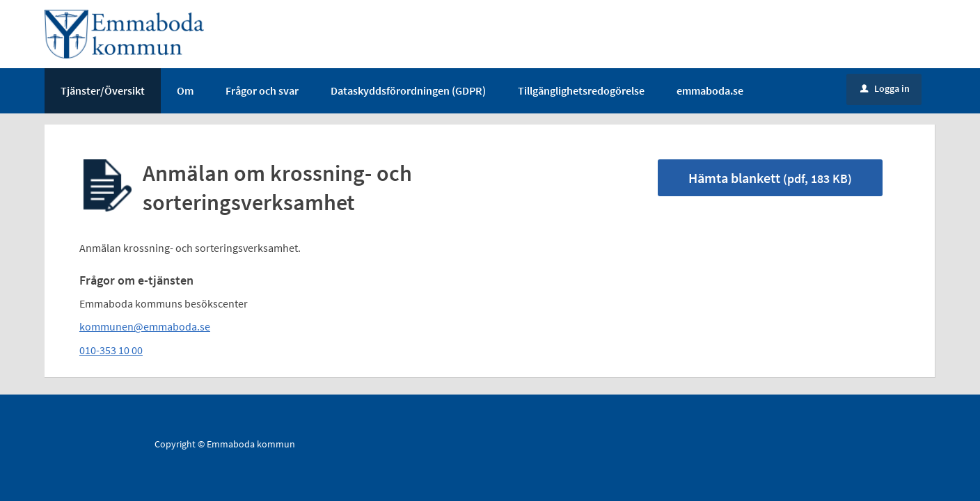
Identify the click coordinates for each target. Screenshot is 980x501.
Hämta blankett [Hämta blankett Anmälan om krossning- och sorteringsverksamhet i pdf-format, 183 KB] (770, 178)
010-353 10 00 (111, 350)
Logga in (885, 88)
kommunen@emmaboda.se (145, 326)
